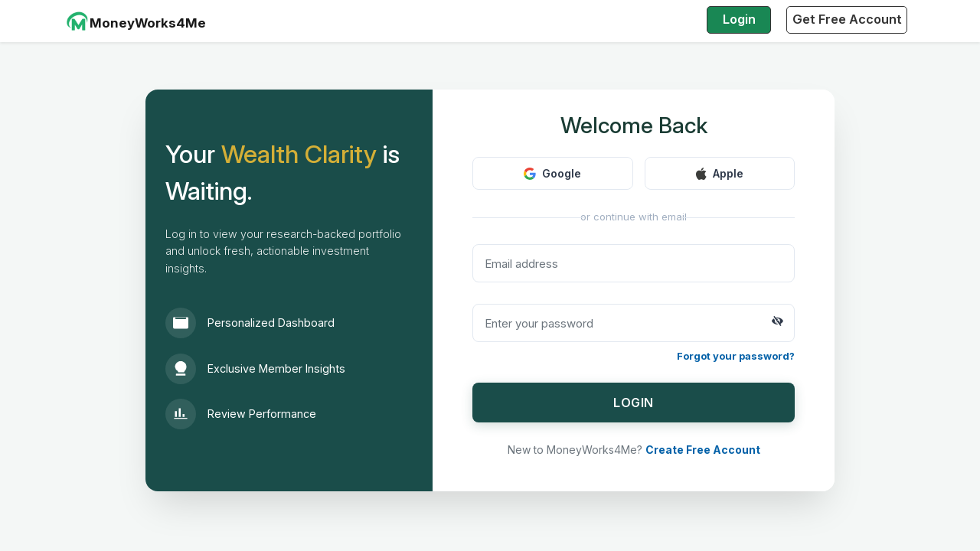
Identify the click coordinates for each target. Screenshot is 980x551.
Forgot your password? (736, 356)
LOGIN (634, 403)
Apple (720, 173)
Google (552, 173)
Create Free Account (703, 450)
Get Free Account (847, 19)
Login (739, 19)
